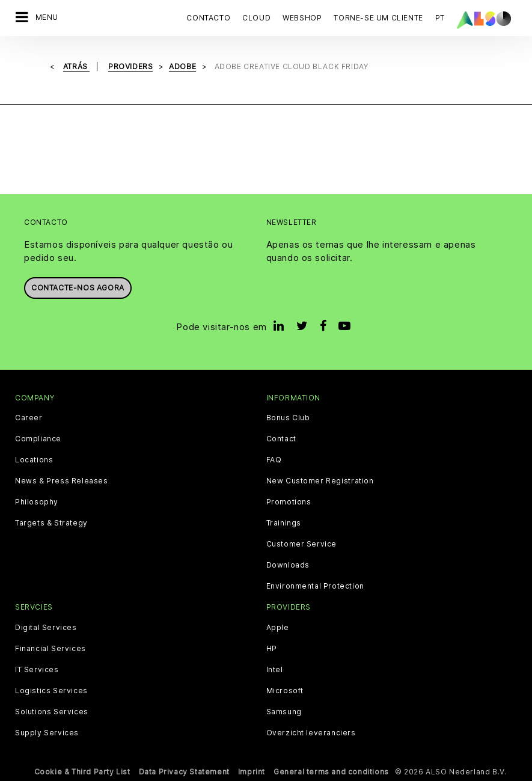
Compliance (38, 439)
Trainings (284, 523)
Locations (34, 460)
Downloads (288, 565)
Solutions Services (52, 712)
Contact (281, 439)
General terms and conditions (331, 772)
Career (29, 418)
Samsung (284, 712)
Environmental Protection (315, 586)
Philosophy (37, 502)
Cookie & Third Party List (82, 772)
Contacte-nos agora (78, 288)
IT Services (37, 670)
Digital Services (46, 628)
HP (272, 649)
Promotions (289, 502)
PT (440, 18)
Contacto (208, 18)
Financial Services (50, 649)
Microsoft (285, 691)
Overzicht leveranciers (311, 733)
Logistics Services (51, 691)
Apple (278, 628)
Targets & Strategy (51, 523)
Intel (275, 670)
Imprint (252, 772)
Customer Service (302, 544)
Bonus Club (288, 418)
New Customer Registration (320, 481)
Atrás (77, 66)
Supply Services (47, 733)
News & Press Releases (62, 481)
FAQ (274, 460)
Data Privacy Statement (184, 772)
